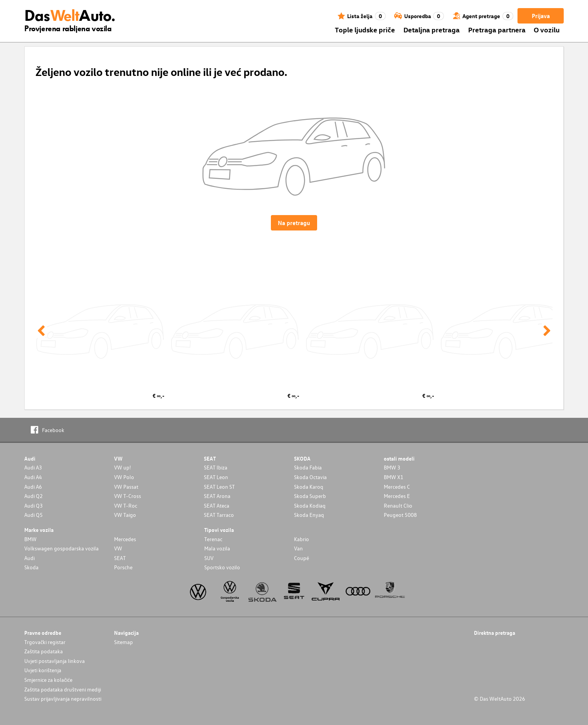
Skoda (31, 567)
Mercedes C (397, 487)
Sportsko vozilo (222, 567)
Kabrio (302, 539)
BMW (30, 539)
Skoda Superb (310, 496)
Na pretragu (294, 223)
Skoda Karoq (309, 487)
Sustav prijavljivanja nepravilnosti (63, 699)
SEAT (120, 558)
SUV (209, 558)
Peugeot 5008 (400, 515)
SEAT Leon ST (219, 487)
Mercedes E (397, 496)
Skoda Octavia (310, 477)
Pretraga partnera (497, 29)
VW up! (123, 467)
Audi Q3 (34, 505)
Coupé (302, 558)
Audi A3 (33, 467)
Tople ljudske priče (365, 29)
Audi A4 (33, 477)
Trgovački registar (45, 642)
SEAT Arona (217, 496)
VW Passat (126, 487)
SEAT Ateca (217, 505)
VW (118, 548)
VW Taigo (125, 515)
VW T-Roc (126, 505)
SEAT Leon (216, 477)
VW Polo (124, 477)
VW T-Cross (128, 496)
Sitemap (123, 642)
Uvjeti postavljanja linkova (55, 661)
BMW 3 (392, 467)
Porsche (123, 567)
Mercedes (125, 539)
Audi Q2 (34, 496)
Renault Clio (398, 505)
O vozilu (547, 29)
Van (298, 548)
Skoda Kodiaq (310, 505)
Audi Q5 (34, 515)
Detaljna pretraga (432, 29)
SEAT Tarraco (219, 515)
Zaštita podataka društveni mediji (63, 689)
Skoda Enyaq (309, 515)
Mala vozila (217, 548)
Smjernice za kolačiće (48, 680)
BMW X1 (394, 477)
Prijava (541, 16)
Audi (29, 558)
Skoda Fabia (308, 467)
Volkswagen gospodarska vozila (61, 548)
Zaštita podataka (44, 651)
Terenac (213, 539)
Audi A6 (33, 487)
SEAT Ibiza (216, 467)
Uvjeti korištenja (43, 670)
